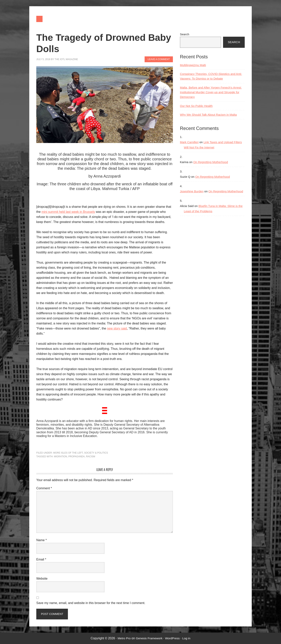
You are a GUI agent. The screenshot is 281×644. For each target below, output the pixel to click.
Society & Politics (96, 453)
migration (60, 457)
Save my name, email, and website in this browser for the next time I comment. (91, 603)
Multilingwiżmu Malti (193, 65)
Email (41, 559)
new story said (117, 328)
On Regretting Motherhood (211, 162)
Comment (44, 488)
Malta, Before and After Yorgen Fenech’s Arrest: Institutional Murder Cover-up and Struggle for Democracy (211, 92)
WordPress (173, 638)
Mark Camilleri (189, 142)
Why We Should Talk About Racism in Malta (208, 115)
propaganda (76, 457)
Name (41, 540)
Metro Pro (123, 638)
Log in (188, 638)
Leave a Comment (159, 59)
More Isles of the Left (68, 453)
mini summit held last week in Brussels (68, 212)
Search (185, 34)
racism (91, 457)
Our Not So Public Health (196, 106)
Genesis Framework (149, 638)
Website (42, 579)
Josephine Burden (192, 191)
